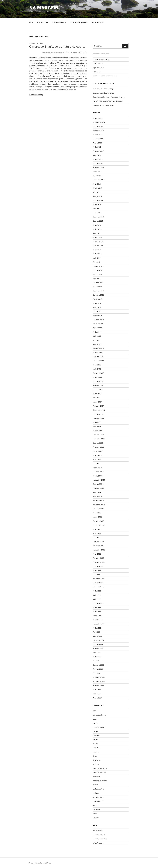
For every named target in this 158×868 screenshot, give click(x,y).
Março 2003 (97, 517)
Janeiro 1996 (97, 620)
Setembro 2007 (99, 385)
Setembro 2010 (99, 295)
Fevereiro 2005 (98, 472)
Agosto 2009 (98, 328)
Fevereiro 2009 (98, 348)
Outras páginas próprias (79, 22)
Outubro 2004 (98, 484)
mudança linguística (100, 781)
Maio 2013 (97, 233)
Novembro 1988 (99, 681)
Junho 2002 (97, 529)
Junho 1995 (97, 628)
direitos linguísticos (100, 727)
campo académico (100, 715)
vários (95, 814)
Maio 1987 (97, 694)
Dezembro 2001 (99, 542)
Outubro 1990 (98, 669)
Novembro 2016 (99, 180)
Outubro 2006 (98, 414)
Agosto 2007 (98, 389)
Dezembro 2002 (99, 525)
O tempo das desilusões (101, 59)
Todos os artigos (97, 22)
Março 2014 (97, 213)
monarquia (97, 777)
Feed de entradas (99, 835)
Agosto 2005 (98, 451)
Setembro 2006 (99, 418)
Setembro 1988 (98, 685)
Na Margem (44, 8)
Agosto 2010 (98, 299)
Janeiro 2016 (97, 188)
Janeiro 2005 (98, 476)
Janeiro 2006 (98, 431)
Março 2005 (97, 468)
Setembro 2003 (99, 509)
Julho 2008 (97, 365)
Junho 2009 (97, 332)
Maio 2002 (97, 533)
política (95, 785)
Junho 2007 (97, 394)
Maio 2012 (97, 258)
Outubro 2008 (98, 357)
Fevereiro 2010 (98, 320)
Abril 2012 (97, 262)
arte (94, 711)
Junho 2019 (97, 147)
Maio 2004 (97, 492)
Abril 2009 (97, 340)
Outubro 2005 (98, 443)
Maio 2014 (97, 209)
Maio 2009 (97, 336)
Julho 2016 (97, 184)
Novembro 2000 (99, 550)
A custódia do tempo (107, 89)
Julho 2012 (97, 250)
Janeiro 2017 (97, 176)
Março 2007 (97, 402)
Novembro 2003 (99, 505)
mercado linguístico (100, 768)
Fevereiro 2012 (98, 266)
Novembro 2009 (99, 324)
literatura (96, 764)
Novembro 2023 (99, 122)
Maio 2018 (97, 155)
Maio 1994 (97, 653)
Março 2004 (97, 496)
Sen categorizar (98, 801)
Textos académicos (59, 22)
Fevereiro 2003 (98, 521)
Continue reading (36, 95)
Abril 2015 (97, 192)
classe (95, 719)
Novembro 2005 (99, 439)
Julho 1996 (97, 607)
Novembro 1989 (99, 677)
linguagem (97, 760)
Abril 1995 (97, 632)
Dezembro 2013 (99, 217)
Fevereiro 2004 (98, 501)
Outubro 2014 (98, 200)
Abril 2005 (97, 463)
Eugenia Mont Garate (100, 97)
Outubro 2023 (98, 126)
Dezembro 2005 (99, 435)
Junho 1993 (97, 657)
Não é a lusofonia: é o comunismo (105, 76)
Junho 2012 (97, 254)
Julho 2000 (97, 554)
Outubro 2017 (98, 163)
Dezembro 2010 (99, 291)
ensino (95, 740)
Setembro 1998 (98, 587)
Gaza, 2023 (97, 72)
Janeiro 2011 (97, 287)
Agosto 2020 (98, 143)
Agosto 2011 (97, 274)
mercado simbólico (100, 772)
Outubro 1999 (98, 566)
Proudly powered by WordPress (40, 863)
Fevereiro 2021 (98, 139)
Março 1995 (97, 636)
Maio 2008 (97, 369)
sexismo (96, 805)
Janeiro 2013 (97, 237)
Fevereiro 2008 (98, 373)
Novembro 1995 (99, 624)
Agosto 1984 (97, 698)
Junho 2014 (97, 205)
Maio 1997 (97, 599)
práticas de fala (98, 789)
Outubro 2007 (98, 381)
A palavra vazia (98, 68)
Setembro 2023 (99, 131)
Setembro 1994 (98, 648)
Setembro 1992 (98, 665)
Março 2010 (97, 315)
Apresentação (42, 22)
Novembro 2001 (99, 546)
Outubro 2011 (98, 270)
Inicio (31, 22)
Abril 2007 (97, 398)
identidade (97, 748)
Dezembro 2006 (99, 410)
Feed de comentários (100, 839)
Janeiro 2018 (97, 159)
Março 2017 (97, 172)
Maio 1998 (97, 595)
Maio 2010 (97, 307)
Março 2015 (97, 196)
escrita (95, 744)
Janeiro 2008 (98, 377)
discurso (96, 731)
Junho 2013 (97, 229)
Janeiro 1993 (97, 661)
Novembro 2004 (99, 480)
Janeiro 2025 (98, 118)
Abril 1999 (97, 575)
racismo (96, 793)
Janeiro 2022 (97, 135)
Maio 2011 (97, 279)
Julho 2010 (97, 303)
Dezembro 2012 (99, 241)
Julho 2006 (97, 422)
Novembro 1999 (99, 562)
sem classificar (98, 797)
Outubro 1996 (98, 603)
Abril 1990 (97, 673)
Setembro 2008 (99, 361)
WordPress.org (98, 843)
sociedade (97, 809)
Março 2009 (97, 344)
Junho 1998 (97, 591)
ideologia (96, 752)
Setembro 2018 (98, 151)
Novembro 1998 (99, 579)
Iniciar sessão (98, 831)
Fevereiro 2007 (98, 406)
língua (95, 756)
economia (96, 735)
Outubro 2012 (98, 246)
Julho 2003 (97, 513)
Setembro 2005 (99, 447)
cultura (95, 723)
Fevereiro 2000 (98, 558)
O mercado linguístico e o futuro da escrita (57, 47)
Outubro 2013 (98, 221)
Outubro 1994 (98, 644)
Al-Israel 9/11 (98, 63)
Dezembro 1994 (99, 640)
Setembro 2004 (99, 488)
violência (96, 818)
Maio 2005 (97, 459)
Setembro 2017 (98, 167)
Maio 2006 (97, 427)
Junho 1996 (97, 611)
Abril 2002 (97, 537)
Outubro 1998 (98, 583)
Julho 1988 (97, 690)
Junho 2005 (97, 455)
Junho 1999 (97, 570)
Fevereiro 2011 (98, 283)
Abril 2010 (97, 311)
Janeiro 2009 (98, 353)
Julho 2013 (97, 225)
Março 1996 (97, 616)
